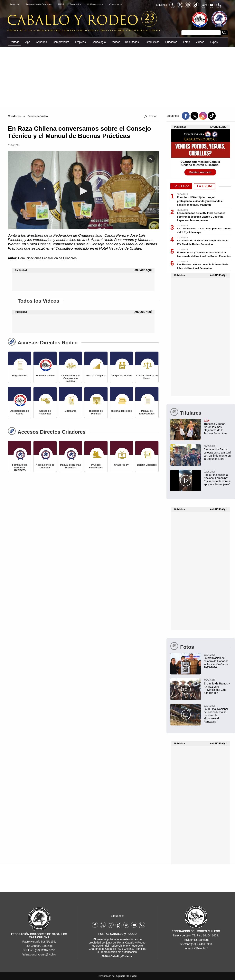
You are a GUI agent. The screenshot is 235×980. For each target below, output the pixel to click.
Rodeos (115, 42)
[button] (83, 191)
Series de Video (38, 116)
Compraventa (61, 42)
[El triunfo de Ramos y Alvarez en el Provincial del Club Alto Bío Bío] (201, 686)
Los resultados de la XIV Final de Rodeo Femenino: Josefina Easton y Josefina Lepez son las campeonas (201, 217)
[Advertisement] (117, 76)
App (28, 42)
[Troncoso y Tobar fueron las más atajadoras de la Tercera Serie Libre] (201, 427)
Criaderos (171, 42)
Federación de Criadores (39, 5)
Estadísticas (152, 42)
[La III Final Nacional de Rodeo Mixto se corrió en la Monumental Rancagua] (201, 714)
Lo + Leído (181, 186)
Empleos (80, 42)
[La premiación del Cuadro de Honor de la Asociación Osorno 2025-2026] (201, 661)
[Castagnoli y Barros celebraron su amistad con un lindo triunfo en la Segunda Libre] (201, 452)
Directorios (75, 5)
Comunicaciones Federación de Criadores (47, 258)
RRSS (61, 5)
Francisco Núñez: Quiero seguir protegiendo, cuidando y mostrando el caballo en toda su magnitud (200, 201)
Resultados (132, 42)
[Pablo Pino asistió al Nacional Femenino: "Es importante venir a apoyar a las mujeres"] (201, 478)
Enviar (153, 116)
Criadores (14, 116)
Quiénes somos (95, 5)
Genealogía (99, 42)
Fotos (187, 42)
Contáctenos (116, 5)
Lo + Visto (205, 186)
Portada (15, 42)
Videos (200, 42)
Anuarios (41, 42)
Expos (214, 42)
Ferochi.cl (15, 5)
